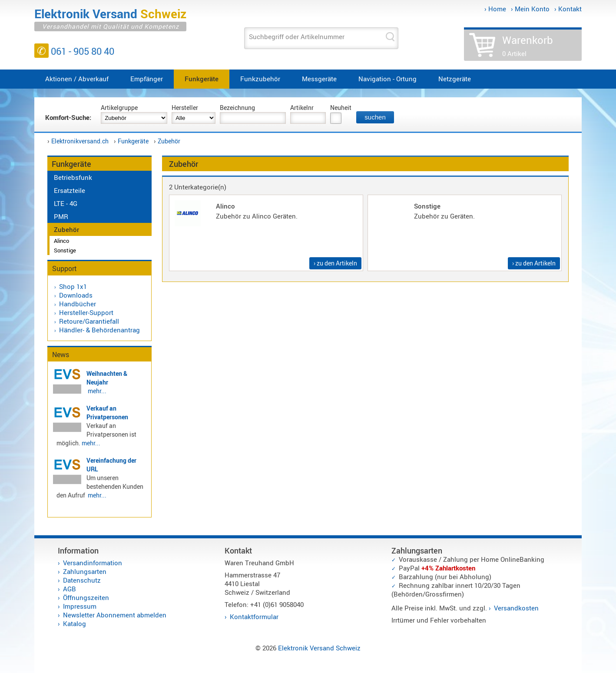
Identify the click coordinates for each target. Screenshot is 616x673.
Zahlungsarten (85, 571)
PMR (61, 216)
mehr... (97, 391)
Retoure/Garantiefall (89, 321)
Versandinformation (93, 563)
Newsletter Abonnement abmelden (115, 615)
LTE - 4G (66, 203)
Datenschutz (82, 580)
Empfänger (147, 79)
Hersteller (185, 108)
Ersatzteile (70, 190)
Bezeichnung (237, 108)
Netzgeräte (455, 79)
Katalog (75, 623)
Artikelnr (302, 108)
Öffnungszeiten (86, 597)
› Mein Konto (530, 9)
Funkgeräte (202, 79)
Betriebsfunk (73, 177)
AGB (70, 589)
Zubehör (169, 141)
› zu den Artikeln (335, 263)
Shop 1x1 (73, 286)
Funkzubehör (260, 79)
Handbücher (78, 304)
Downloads (76, 295)
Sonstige (65, 250)
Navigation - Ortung (387, 79)
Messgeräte (319, 79)
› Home (495, 9)
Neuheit (341, 108)
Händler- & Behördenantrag (99, 330)
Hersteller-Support (86, 312)
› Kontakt (568, 9)
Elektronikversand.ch (80, 141)
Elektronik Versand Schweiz (319, 648)
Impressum (80, 606)
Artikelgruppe (119, 108)
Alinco (61, 241)
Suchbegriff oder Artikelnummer (297, 36)
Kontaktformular (254, 617)
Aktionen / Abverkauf (77, 79)
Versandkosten (516, 608)
